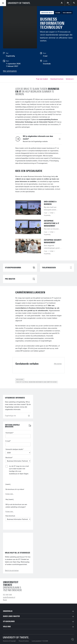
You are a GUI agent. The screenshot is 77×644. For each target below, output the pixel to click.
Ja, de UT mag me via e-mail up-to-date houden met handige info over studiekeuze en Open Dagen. (19, 470)
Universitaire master (47, 13)
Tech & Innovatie (67, 13)
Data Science (20, 380)
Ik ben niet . (10, 494)
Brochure (9, 458)
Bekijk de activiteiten (12, 570)
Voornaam (9, 433)
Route (5, 600)
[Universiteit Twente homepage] (16, 637)
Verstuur (18, 479)
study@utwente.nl (9, 597)
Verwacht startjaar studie (14, 449)
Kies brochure (10, 516)
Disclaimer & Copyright (9, 641)
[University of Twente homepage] (19, 3)
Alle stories (58, 364)
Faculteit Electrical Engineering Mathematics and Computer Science (37, 382)
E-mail (8, 441)
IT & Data (58, 13)
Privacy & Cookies (24, 641)
